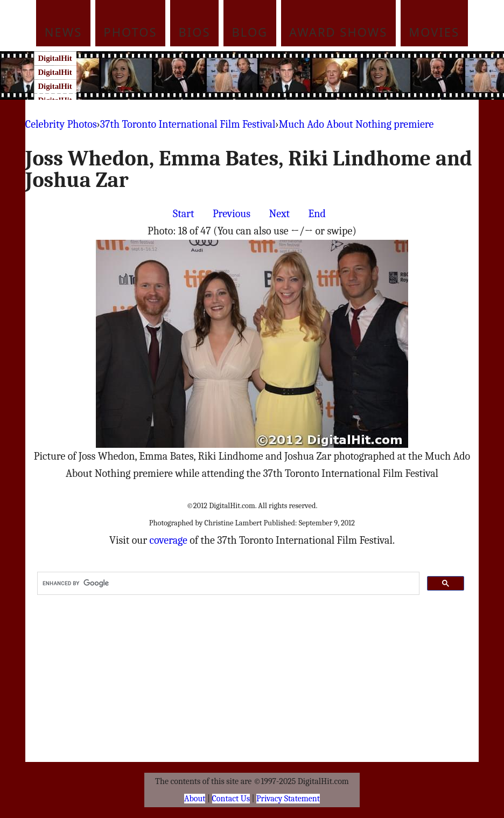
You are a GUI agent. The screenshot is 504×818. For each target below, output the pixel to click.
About (195, 799)
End (317, 214)
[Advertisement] (272, 75)
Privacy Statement (288, 799)
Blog (250, 32)
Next (280, 214)
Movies (434, 32)
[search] (227, 584)
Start (183, 214)
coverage (169, 540)
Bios (195, 32)
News (64, 32)
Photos (130, 32)
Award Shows (338, 32)
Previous (232, 214)
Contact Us (231, 799)
